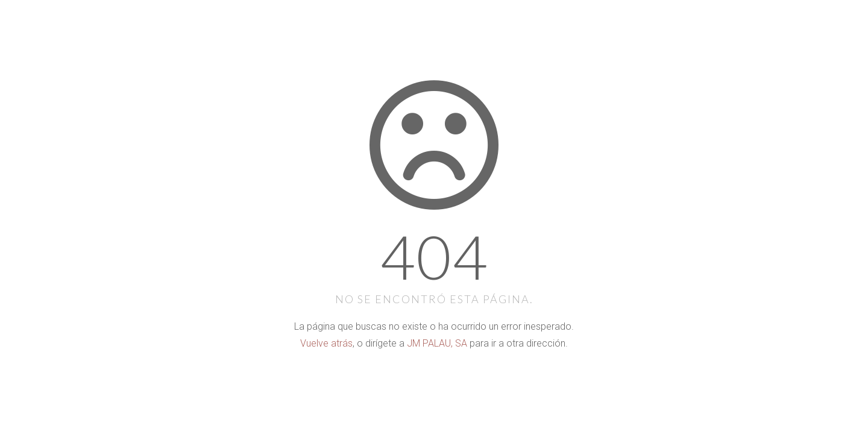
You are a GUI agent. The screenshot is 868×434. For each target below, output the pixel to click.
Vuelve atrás (326, 343)
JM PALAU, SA (437, 343)
